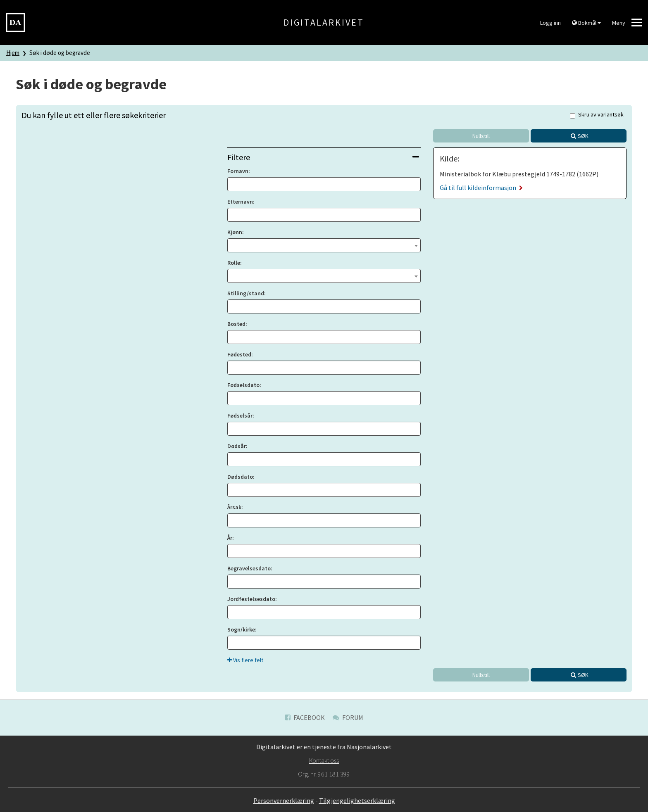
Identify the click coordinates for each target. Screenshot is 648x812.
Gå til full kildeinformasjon (481, 188)
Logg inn (550, 23)
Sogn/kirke (241, 629)
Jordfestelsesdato (251, 599)
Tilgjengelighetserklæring (357, 800)
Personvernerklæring (284, 800)
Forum (348, 717)
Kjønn (235, 232)
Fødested (239, 354)
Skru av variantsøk (597, 115)
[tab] (324, 157)
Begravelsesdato (249, 568)
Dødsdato (240, 477)
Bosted (236, 324)
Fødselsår (240, 415)
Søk (583, 136)
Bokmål (586, 23)
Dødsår (237, 446)
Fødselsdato (243, 385)
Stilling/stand (246, 293)
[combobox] (324, 245)
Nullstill (481, 136)
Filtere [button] (323, 157)
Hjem (13, 53)
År (230, 538)
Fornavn (238, 171)
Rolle (234, 263)
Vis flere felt (245, 660)
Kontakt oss (324, 760)
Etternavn (240, 202)
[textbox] (324, 245)
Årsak (234, 507)
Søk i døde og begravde (60, 53)
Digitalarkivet (324, 22)
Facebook (305, 717)
